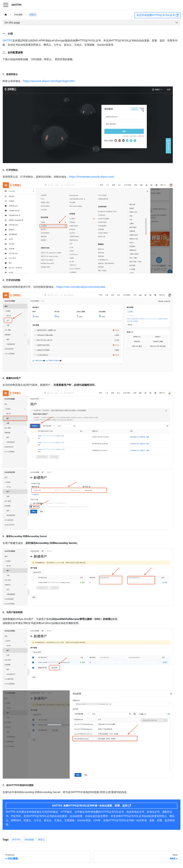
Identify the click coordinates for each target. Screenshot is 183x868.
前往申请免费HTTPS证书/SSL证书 (158, 15)
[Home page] (6, 15)
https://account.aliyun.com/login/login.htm (49, 81)
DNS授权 (29, 840)
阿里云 (41, 840)
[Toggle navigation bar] (6, 5)
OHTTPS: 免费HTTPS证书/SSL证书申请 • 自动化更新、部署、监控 (91, 806)
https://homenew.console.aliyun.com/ (92, 177)
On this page (12, 23)
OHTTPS (7, 40)
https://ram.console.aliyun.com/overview (81, 287)
